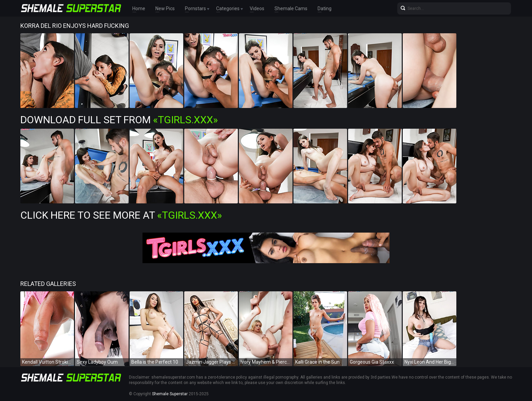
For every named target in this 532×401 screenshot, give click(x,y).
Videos (257, 8)
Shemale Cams (291, 8)
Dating (325, 8)
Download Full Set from (119, 120)
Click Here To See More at (121, 215)
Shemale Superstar (170, 394)
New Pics (165, 8)
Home (139, 8)
